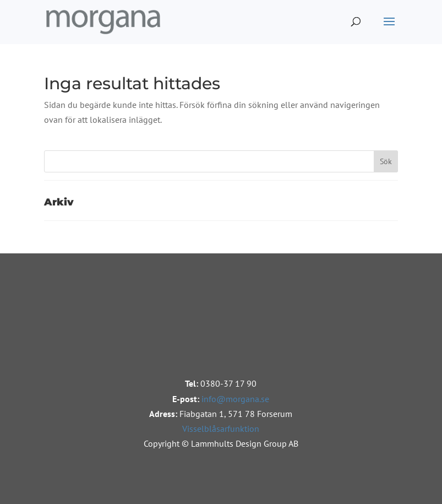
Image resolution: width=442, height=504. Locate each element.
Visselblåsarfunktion (221, 429)
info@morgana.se (235, 399)
